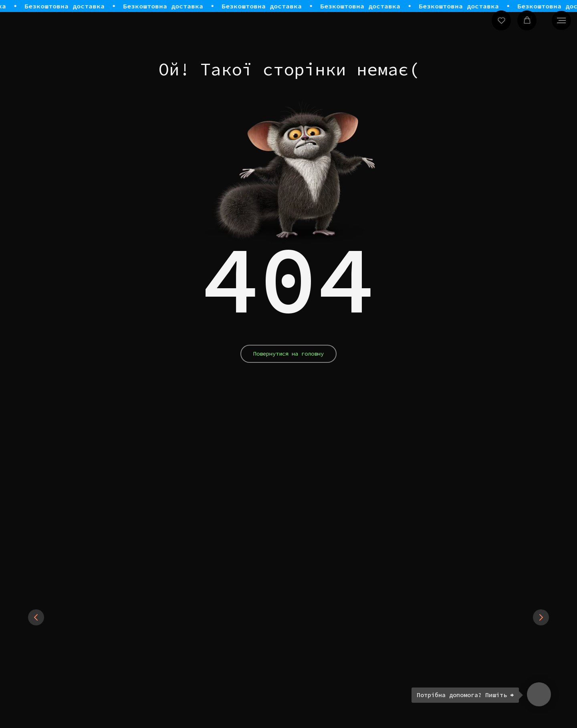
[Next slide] (541, 617)
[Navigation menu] (561, 20)
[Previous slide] (36, 617)
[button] (501, 20)
